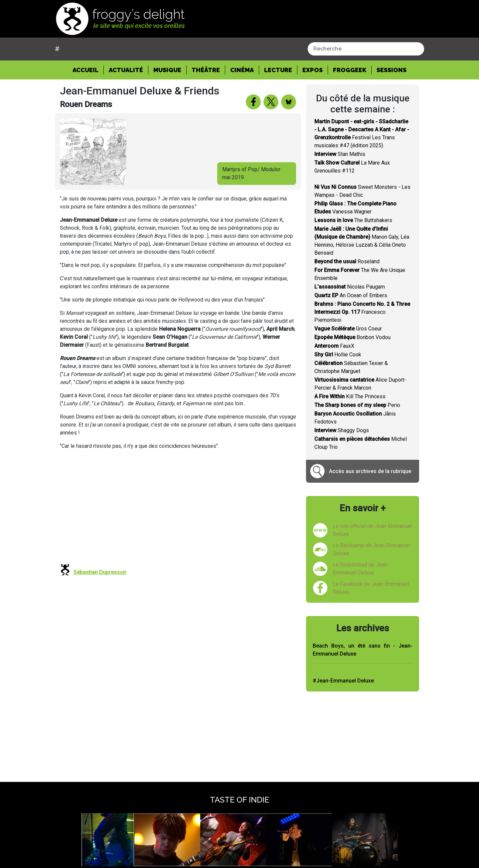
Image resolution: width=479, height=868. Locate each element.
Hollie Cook (338, 355)
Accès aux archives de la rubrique (370, 471)
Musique (167, 70)
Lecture (278, 70)
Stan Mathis (340, 154)
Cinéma (242, 70)
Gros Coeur (348, 329)
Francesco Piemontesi (362, 312)
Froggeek (350, 70)
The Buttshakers (353, 220)
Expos (313, 70)
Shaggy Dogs (342, 430)
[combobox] (366, 49)
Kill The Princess (350, 396)
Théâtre (206, 70)
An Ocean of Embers (351, 295)
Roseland (347, 261)
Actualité (126, 70)
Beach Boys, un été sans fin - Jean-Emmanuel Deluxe (363, 650)
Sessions (392, 70)
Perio (357, 405)
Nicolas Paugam (350, 287)
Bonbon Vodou (352, 337)
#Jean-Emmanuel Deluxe (343, 681)
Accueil (88, 69)
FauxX (334, 346)
